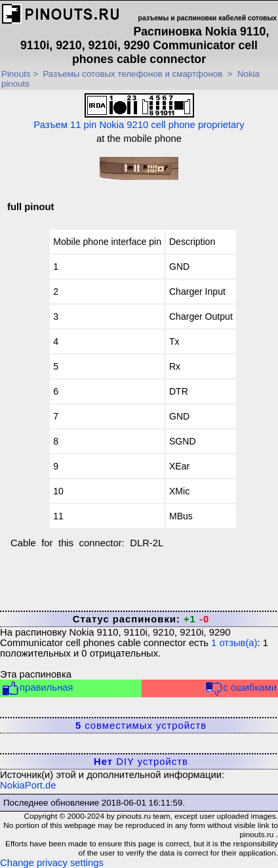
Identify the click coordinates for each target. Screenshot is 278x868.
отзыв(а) (234, 643)
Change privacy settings (52, 863)
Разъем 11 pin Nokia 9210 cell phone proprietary (139, 112)
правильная (37, 688)
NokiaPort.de (28, 785)
